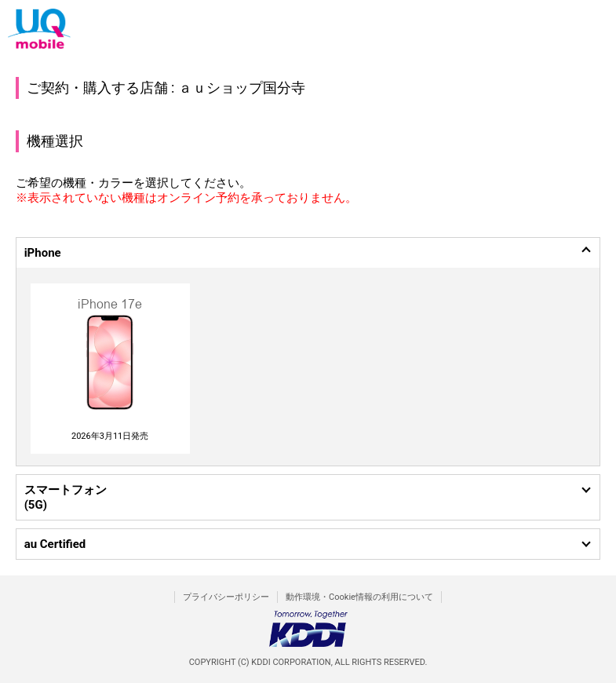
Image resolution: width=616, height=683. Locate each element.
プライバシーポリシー (226, 597)
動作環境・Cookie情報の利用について (359, 597)
